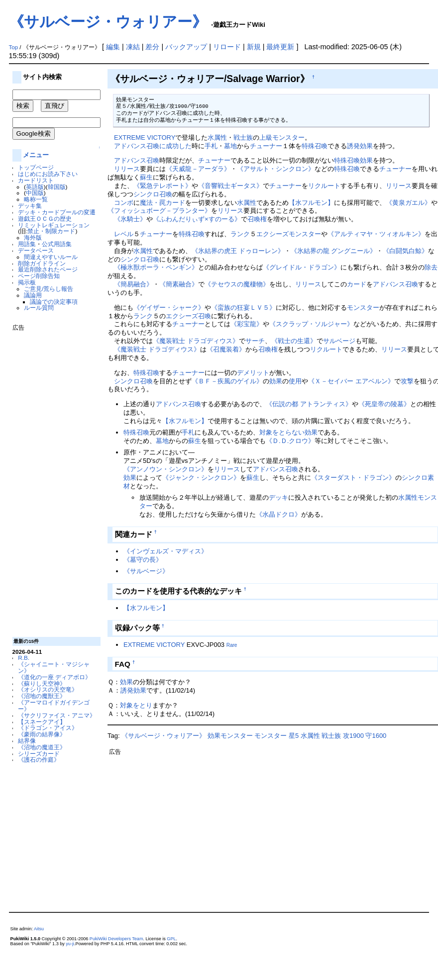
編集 (113, 47)
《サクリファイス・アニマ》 (57, 715)
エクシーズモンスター (289, 234)
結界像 (27, 741)
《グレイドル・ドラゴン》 (302, 267)
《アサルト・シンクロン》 (276, 169)
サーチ (255, 341)
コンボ (124, 203)
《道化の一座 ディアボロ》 (55, 677)
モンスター (363, 308)
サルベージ (339, 341)
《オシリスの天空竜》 (48, 689)
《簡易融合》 (133, 284)
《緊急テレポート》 (163, 186)
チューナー (266, 146)
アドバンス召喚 (137, 160)
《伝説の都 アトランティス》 (309, 404)
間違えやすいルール (51, 257)
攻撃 (407, 381)
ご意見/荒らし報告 (49, 289)
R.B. (24, 658)
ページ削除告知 (39, 276)
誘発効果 (360, 146)
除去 (431, 267)
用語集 (27, 244)
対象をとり (136, 705)
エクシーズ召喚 (188, 316)
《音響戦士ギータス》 (230, 186)
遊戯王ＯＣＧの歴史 (45, 219)
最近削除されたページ (48, 269)
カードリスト (36, 180)
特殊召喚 (315, 146)
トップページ (36, 167)
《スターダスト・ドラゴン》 (353, 478)
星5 (294, 736)
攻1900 (353, 736)
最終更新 (280, 47)
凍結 (133, 47)
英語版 (35, 187)
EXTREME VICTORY (145, 137)
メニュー (36, 155)
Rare (232, 645)
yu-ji (70, 944)
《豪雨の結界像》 (42, 734)
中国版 (35, 193)
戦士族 (243, 137)
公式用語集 (57, 244)
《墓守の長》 (143, 560)
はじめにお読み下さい (48, 174)
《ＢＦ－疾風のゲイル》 (227, 381)
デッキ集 (30, 206)
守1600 (376, 736)
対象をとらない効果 (288, 432)
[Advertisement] (52, 480)
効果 (366, 160)
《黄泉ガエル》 (408, 203)
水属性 (217, 137)
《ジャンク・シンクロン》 (201, 478)
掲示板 (27, 282)
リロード (227, 47)
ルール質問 (39, 308)
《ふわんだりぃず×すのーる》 (197, 219)
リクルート (324, 186)
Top (14, 47)
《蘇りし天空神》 (42, 683)
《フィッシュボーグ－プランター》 (159, 211)
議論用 (33, 295)
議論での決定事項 (54, 302)
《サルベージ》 (146, 571)
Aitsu (39, 929)
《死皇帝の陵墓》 (384, 404)
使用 (295, 381)
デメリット (253, 373)
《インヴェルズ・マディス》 (165, 551)
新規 (254, 47)
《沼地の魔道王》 (42, 747)
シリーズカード (39, 754)
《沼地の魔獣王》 (42, 696)
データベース (36, 250)
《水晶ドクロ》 (278, 514)
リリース (127, 169)
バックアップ (186, 47)
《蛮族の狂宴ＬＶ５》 (243, 308)
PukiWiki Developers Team (116, 939)
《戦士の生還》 (294, 341)
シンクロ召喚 (153, 194)
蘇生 (146, 177)
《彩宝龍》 (247, 324)
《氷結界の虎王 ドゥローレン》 (238, 251)
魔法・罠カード (163, 203)
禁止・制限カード (51, 231)
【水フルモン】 (311, 203)
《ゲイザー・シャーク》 (169, 308)
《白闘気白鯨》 (405, 251)
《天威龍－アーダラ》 (198, 169)
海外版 (33, 237)
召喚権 (257, 219)
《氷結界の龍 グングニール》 (334, 251)
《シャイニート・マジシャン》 (54, 667)
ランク (240, 234)
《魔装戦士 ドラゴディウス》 (196, 341)
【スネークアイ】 (42, 722)
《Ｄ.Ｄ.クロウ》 (290, 441)
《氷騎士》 (130, 219)
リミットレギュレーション (54, 225)
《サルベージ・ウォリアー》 (108, 22)
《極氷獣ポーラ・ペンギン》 (156, 267)
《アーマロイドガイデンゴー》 (54, 706)
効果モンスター (230, 736)
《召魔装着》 (226, 349)
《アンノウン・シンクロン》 (165, 469)
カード (357, 284)
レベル (124, 234)
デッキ (278, 497)
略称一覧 (36, 199)
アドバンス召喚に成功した (153, 146)
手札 (211, 146)
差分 (152, 47)
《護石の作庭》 (39, 759)
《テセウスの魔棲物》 (237, 284)
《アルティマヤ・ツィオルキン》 (376, 234)
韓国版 (57, 187)
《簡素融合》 (179, 284)
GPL (171, 939)
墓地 (230, 146)
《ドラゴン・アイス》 (48, 728)
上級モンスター (282, 137)
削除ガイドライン (42, 263)
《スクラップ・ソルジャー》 (311, 324)
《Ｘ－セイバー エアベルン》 (351, 381)
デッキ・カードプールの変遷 (57, 212)
